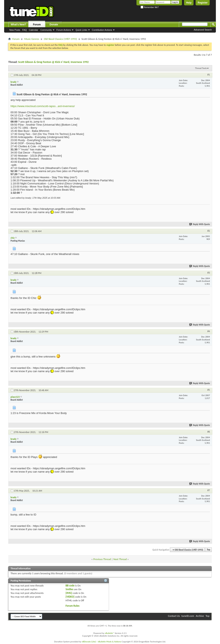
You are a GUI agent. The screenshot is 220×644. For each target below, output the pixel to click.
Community (46, 30)
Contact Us (174, 616)
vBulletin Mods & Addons (109, 642)
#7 (209, 490)
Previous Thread (102, 559)
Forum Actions (64, 30)
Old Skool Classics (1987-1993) (60, 39)
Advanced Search (203, 30)
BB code (70, 586)
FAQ (25, 30)
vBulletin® (109, 633)
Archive (200, 616)
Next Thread (120, 559)
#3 (209, 273)
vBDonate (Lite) (89, 642)
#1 (209, 75)
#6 (209, 432)
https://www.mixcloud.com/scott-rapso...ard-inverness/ (43, 106)
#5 (209, 390)
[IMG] (69, 593)
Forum (37, 25)
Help (189, 3)
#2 (209, 231)
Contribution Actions (102, 30)
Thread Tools (201, 68)
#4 (209, 331)
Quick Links (81, 30)
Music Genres (32, 39)
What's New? (18, 25)
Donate (54, 25)
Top (208, 550)
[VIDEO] (70, 597)
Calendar (34, 30)
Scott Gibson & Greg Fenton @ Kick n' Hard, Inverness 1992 (53, 62)
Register (203, 3)
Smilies (69, 589)
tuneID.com (188, 616)
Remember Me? (150, 7)
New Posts (15, 30)
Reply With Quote (200, 224)
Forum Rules (72, 606)
